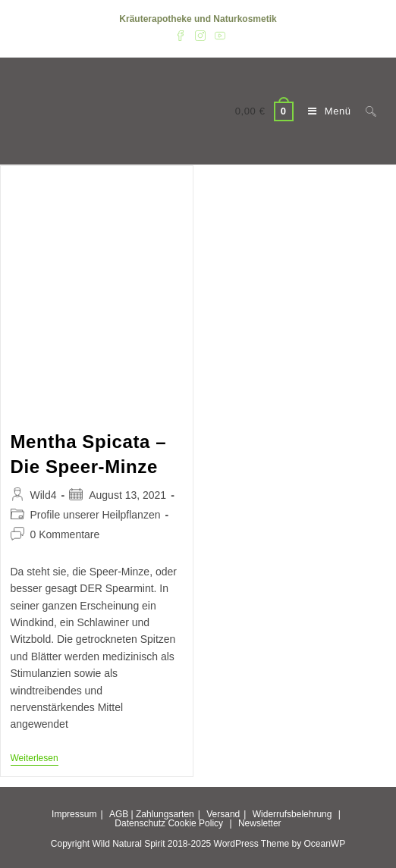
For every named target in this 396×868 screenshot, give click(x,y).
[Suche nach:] (365, 111)
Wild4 (44, 495)
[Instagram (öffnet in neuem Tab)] (200, 35)
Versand (223, 814)
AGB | (121, 814)
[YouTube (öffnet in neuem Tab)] (218, 35)
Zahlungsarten (165, 814)
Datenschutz (140, 823)
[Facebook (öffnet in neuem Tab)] (181, 35)
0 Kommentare (65, 534)
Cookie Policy (195, 823)
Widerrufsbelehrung (292, 814)
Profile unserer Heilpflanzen (96, 515)
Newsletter (260, 823)
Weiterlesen (35, 759)
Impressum (74, 814)
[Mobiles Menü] (325, 111)
